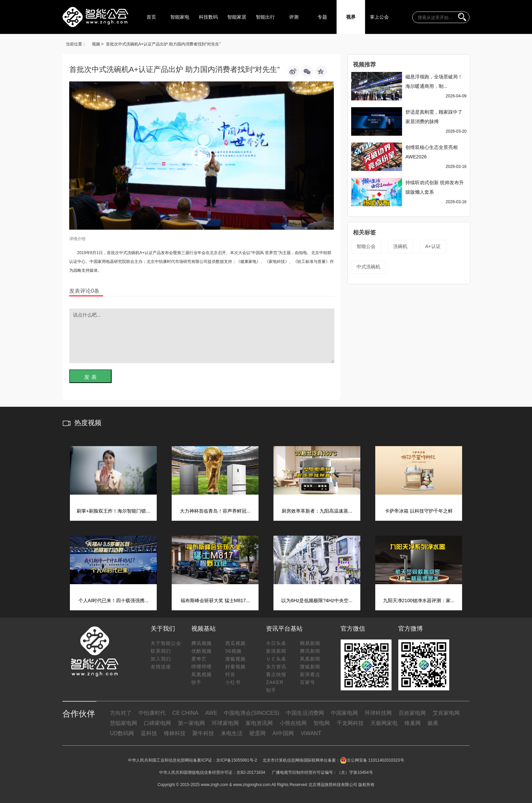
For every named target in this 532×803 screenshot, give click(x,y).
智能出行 (265, 17)
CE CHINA (185, 713)
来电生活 (232, 733)
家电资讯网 (259, 723)
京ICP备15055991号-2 (236, 760)
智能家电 (180, 17)
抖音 (230, 674)
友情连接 (161, 667)
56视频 (233, 651)
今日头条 (276, 643)
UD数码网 (122, 733)
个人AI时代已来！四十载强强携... (113, 600)
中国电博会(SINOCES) (252, 713)
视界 (351, 17)
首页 (151, 17)
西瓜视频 (235, 643)
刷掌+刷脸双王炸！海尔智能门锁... (113, 511)
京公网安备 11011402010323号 (372, 760)
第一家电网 (191, 723)
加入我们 (161, 659)
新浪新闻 (276, 651)
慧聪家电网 (123, 723)
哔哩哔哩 (202, 667)
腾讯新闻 (310, 651)
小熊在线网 (293, 723)
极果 (433, 723)
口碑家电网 (157, 723)
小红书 (233, 682)
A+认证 (433, 246)
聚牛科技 (203, 733)
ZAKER (275, 682)
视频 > (98, 44)
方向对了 (121, 713)
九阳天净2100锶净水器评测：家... (419, 600)
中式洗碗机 (368, 267)
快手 (196, 682)
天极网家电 (384, 723)
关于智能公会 (166, 643)
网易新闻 (310, 643)
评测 (294, 17)
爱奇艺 (199, 659)
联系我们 (161, 651)
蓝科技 (149, 733)
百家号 (308, 682)
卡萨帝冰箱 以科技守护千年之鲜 (419, 511)
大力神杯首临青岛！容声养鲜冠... (215, 511)
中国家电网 (344, 713)
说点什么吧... (202, 336)
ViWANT (311, 733)
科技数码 (208, 17)
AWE (211, 713)
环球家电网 (225, 723)
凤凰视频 (202, 674)
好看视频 (235, 667)
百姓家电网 (412, 713)
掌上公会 (379, 17)
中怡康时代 (152, 713)
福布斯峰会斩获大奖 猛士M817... (215, 600)
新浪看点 (310, 674)
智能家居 (237, 17)
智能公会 (366, 246)
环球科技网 (378, 713)
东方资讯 (276, 667)
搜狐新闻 (310, 667)
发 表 (90, 377)
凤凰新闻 (310, 659)
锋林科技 (175, 733)
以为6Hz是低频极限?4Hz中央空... (317, 600)
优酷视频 (202, 651)
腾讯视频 (202, 643)
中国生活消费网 (305, 713)
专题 (322, 17)
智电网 (322, 723)
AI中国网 (283, 733)
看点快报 (276, 674)
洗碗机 (400, 246)
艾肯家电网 (446, 713)
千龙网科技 (350, 723)
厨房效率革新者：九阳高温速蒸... (317, 511)
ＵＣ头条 (276, 659)
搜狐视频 (235, 659)
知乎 (271, 690)
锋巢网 (413, 723)
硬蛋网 (258, 733)
